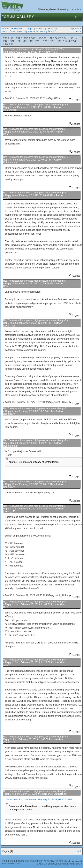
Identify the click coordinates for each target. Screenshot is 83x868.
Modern (40, 29)
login (68, 9)
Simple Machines (73, 861)
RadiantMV (9, 414)
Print (78, 851)
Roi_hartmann (11, 162)
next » (78, 31)
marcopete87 (10, 110)
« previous (76, 29)
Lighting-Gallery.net (12, 29)
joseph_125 (9, 326)
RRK (56, 52)
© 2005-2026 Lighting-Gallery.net (19, 861)
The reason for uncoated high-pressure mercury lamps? (30, 30)
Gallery (25, 17)
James (7, 198)
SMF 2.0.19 (44, 861)
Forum (8, 17)
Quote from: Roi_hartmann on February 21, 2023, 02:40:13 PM (39, 800)
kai (65, 794)
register (78, 9)
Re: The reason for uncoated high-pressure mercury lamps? (34, 105)
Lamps (29, 29)
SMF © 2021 (57, 861)
